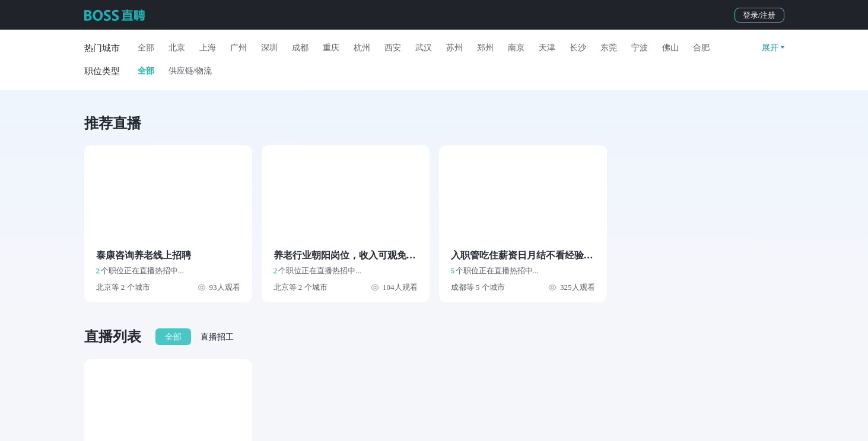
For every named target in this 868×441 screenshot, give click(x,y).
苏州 (454, 48)
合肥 (701, 48)
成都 (300, 48)
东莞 (609, 48)
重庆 (331, 48)
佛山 (670, 48)
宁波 (640, 48)
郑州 (485, 48)
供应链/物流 (190, 71)
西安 (393, 48)
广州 (239, 48)
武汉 (424, 48)
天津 (547, 48)
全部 (146, 48)
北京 (177, 48)
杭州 (362, 48)
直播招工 (217, 337)
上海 (208, 48)
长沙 (578, 48)
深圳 (269, 48)
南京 (516, 48)
